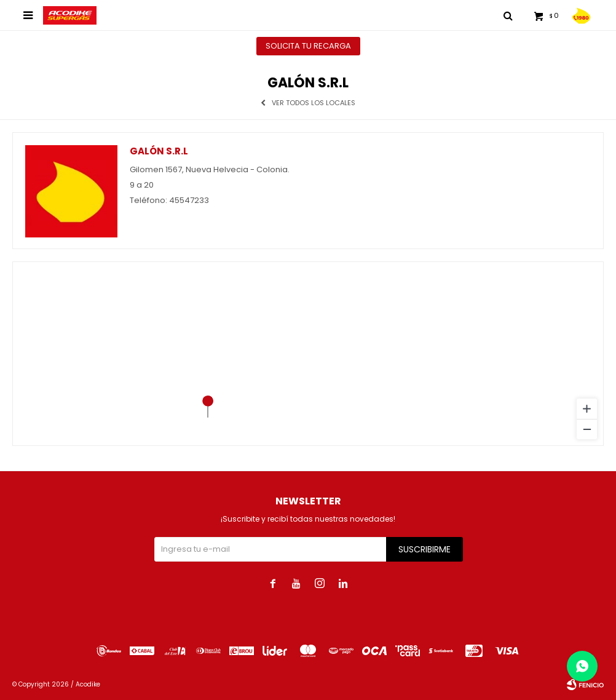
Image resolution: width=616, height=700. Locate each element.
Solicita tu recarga (308, 46)
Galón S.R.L (159, 151)
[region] (308, 354)
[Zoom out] (587, 429)
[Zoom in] (587, 409)
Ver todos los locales (314, 103)
